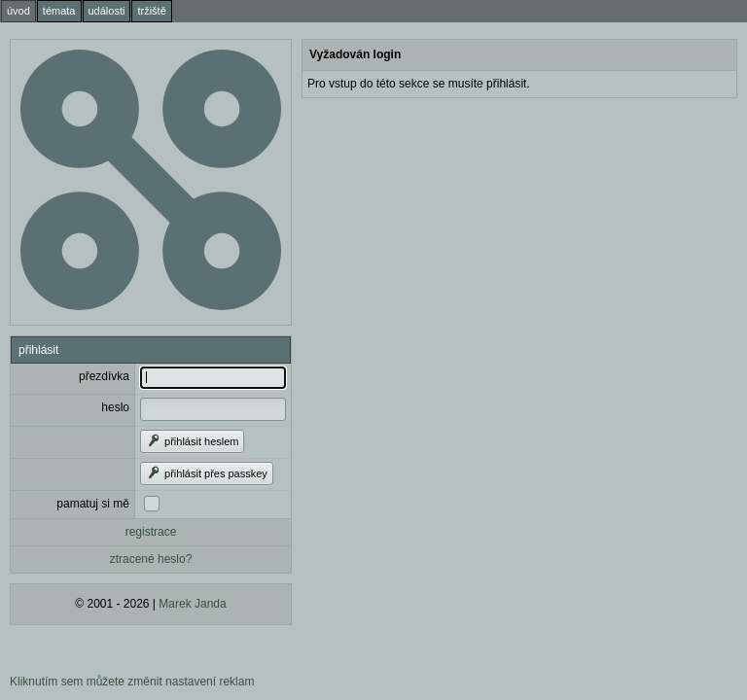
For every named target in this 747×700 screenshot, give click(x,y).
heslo (115, 407)
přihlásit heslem (192, 441)
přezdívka (104, 376)
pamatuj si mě (93, 504)
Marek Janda (192, 604)
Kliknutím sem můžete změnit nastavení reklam (132, 682)
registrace (151, 532)
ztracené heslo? (151, 559)
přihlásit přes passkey (207, 473)
